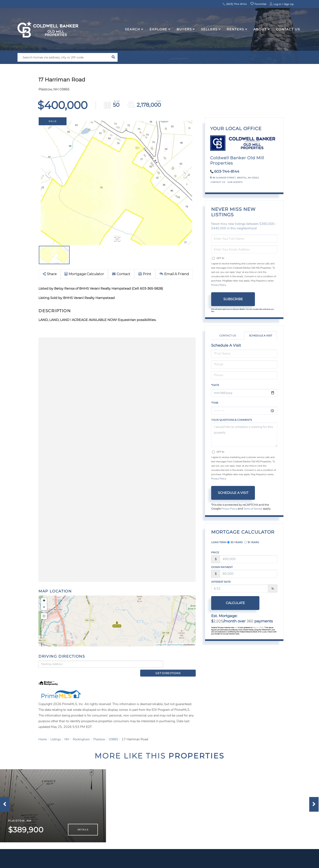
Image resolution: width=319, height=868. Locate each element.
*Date (215, 385)
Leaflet (159, 645)
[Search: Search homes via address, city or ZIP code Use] (63, 57)
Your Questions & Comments (232, 420)
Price (215, 552)
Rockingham (83, 734)
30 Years (235, 542)
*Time (215, 403)
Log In (277, 4)
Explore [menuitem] (158, 29)
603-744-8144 (227, 171)
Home (43, 734)
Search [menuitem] (133, 29)
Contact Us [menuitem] (288, 29)
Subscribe (233, 299)
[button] (113, 57)
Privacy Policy (218, 285)
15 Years (251, 542)
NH (68, 734)
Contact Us (218, 182)
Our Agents (235, 182)
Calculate (233, 603)
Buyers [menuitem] (184, 29)
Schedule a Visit (261, 336)
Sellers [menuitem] (209, 29)
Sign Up (289, 4)
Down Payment (222, 567)
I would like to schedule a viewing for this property (244, 435)
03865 (117, 734)
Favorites (258, 4)
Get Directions (181, 666)
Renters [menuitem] (235, 29)
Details (83, 830)
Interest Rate (221, 582)
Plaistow (102, 734)
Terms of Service (254, 509)
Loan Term (219, 542)
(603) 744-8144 (235, 4)
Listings (57, 734)
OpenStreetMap (175, 645)
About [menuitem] (260, 29)
